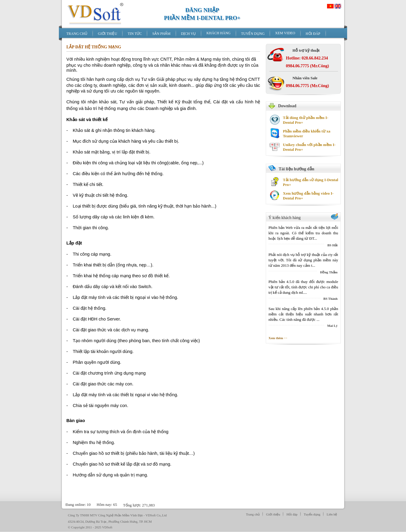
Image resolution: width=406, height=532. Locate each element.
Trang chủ (253, 514)
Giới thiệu (273, 514)
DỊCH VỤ (189, 34)
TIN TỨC (135, 34)
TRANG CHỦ (77, 34)
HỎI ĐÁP (313, 34)
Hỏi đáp (292, 514)
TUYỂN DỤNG (253, 34)
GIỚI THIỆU (108, 34)
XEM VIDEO (285, 33)
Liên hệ (332, 514)
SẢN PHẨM (161, 34)
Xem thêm (276, 338)
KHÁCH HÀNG (218, 33)
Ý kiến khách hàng (285, 218)
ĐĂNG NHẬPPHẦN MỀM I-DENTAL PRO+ (202, 14)
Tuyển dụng (312, 514)
